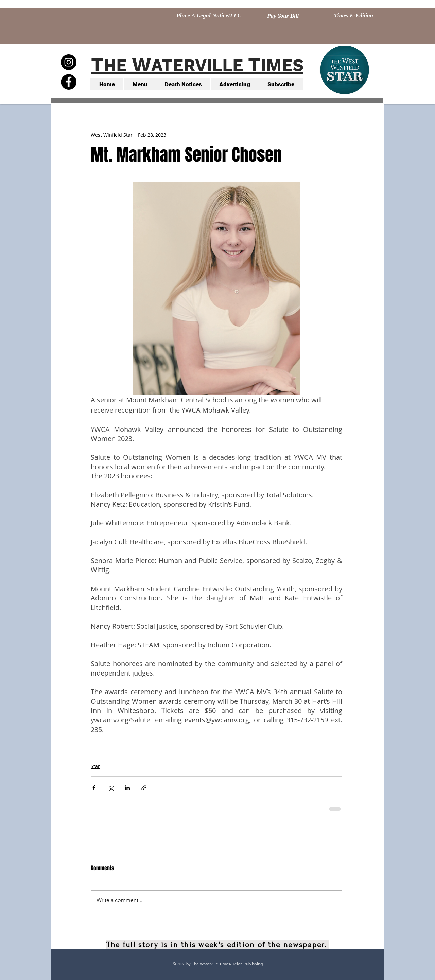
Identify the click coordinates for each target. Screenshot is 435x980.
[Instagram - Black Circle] (69, 62)
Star (95, 766)
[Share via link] (144, 788)
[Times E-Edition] (354, 16)
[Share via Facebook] (94, 788)
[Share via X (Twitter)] (111, 788)
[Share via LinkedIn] (127, 788)
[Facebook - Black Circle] (69, 82)
